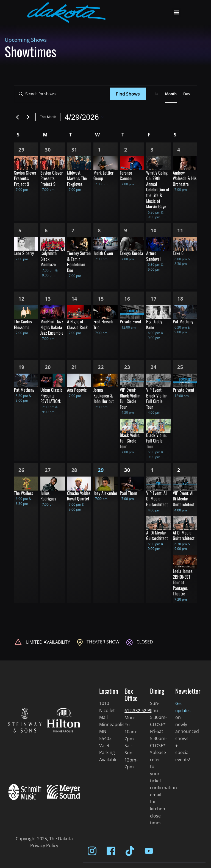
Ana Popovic (77, 390)
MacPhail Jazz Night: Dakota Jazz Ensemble (52, 327)
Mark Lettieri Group (104, 176)
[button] (177, 12)
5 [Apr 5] (20, 230)
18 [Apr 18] (180, 299)
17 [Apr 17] (154, 299)
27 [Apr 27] (48, 470)
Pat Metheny (183, 321)
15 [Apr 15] (101, 299)
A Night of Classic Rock (77, 324)
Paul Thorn (128, 493)
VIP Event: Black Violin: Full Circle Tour (130, 398)
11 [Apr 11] (180, 230)
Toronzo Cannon (126, 176)
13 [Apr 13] (48, 299)
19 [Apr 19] (21, 367)
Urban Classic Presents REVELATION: (52, 395)
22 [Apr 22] (101, 367)
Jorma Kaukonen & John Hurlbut (104, 395)
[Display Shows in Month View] (171, 94)
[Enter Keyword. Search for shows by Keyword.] (62, 94)
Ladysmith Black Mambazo (48, 259)
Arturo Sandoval (153, 256)
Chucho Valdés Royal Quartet (79, 496)
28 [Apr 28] (74, 470)
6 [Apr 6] (46, 230)
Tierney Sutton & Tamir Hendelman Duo (79, 262)
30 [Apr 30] (127, 470)
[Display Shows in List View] (156, 94)
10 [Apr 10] (154, 230)
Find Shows (128, 94)
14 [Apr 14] (74, 299)
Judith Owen (103, 253)
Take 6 (178, 253)
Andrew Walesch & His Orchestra (185, 178)
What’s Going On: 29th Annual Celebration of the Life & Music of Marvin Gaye (158, 190)
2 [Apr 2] (126, 150)
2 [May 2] (179, 470)
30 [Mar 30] (48, 150)
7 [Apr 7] (73, 230)
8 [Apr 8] (99, 230)
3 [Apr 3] (152, 150)
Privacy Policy (44, 845)
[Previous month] (17, 117)
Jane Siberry (24, 253)
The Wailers (23, 493)
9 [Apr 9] (126, 230)
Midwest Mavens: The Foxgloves (77, 178)
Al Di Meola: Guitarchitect (157, 535)
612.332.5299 (138, 710)
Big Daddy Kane (154, 324)
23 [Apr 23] (127, 367)
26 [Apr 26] (21, 470)
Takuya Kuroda (131, 253)
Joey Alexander (105, 493)
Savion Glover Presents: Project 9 (25, 178)
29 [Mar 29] (21, 150)
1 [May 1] (152, 470)
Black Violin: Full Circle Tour (130, 441)
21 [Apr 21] (74, 367)
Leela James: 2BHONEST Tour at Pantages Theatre (183, 582)
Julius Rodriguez (48, 496)
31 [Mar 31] (74, 150)
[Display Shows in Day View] (187, 94)
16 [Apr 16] (127, 299)
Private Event (131, 321)
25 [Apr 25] (180, 367)
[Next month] (28, 117)
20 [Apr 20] (48, 367)
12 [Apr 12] (21, 299)
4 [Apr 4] (179, 150)
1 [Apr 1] (99, 150)
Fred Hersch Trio (103, 324)
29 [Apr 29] (101, 470)
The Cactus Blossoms (23, 324)
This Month (48, 117)
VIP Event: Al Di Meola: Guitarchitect (157, 499)
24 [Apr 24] (154, 367)
